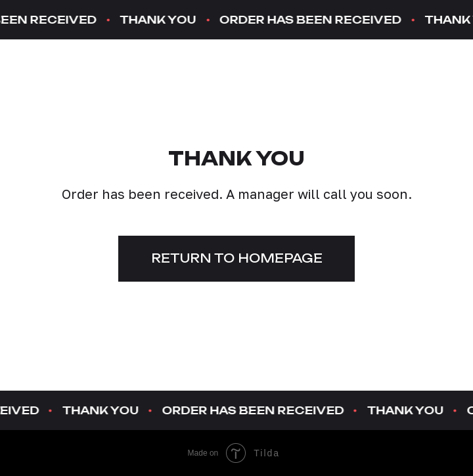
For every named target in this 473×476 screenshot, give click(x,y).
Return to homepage (237, 258)
